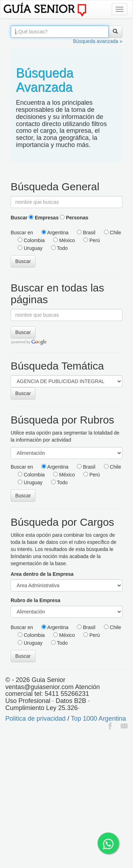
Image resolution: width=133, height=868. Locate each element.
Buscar (19, 218)
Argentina (55, 233)
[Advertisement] (66, 800)
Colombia (31, 240)
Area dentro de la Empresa (42, 574)
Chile (113, 233)
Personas (74, 218)
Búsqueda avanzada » (98, 41)
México (64, 240)
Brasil (86, 233)
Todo (59, 248)
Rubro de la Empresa (35, 600)
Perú (92, 240)
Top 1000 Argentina (98, 719)
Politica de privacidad (35, 719)
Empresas (44, 218)
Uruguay (30, 248)
